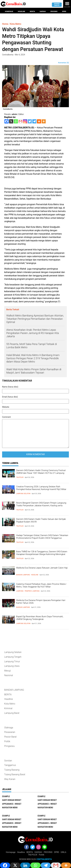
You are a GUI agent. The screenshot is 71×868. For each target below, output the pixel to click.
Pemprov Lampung (32, 591)
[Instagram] (25, 121)
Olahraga (9, 728)
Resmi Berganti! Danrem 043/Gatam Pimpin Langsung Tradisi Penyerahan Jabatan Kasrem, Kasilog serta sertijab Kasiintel (41, 506)
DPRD (57, 852)
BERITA (8, 695)
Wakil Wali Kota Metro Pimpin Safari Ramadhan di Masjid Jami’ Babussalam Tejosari (34, 371)
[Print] (39, 121)
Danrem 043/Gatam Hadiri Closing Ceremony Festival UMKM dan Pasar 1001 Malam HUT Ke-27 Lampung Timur (41, 473)
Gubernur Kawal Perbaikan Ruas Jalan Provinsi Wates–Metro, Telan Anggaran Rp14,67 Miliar (42, 585)
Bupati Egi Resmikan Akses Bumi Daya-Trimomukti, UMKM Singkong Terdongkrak (40, 618)
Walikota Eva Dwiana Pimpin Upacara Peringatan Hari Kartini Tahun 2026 (41, 602)
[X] (11, 121)
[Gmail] (20, 121)
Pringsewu (9, 746)
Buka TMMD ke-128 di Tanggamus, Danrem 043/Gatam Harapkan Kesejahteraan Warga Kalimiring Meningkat (42, 553)
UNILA (63, 852)
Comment (6, 417)
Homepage (9, 12)
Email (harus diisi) (10, 397)
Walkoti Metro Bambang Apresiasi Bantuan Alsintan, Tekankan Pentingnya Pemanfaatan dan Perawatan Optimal (35, 319)
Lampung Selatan (23, 494)
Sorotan (8, 761)
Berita (32, 12)
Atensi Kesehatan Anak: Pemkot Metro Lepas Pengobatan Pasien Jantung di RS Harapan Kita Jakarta (33, 333)
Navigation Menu (10, 808)
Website (6, 407)
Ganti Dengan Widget (12, 800)
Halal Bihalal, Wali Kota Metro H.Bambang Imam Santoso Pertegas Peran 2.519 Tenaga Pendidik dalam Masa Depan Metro (33, 358)
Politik (7, 741)
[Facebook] (7, 121)
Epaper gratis (57, 5)
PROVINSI (48, 852)
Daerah (43, 12)
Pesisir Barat (10, 737)
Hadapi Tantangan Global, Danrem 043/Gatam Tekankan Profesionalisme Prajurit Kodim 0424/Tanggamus (42, 537)
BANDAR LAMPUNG (23, 575)
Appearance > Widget (12, 804)
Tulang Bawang (12, 770)
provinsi (54, 12)
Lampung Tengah (13, 657)
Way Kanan (10, 779)
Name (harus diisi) (10, 387)
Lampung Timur (12, 661)
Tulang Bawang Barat (15, 774)
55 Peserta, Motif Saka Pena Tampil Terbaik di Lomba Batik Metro (32, 346)
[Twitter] (30, 121)
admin (14, 114)
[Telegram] (34, 121)
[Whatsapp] (16, 121)
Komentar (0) (63, 63)
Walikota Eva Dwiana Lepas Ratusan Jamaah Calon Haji (42, 568)
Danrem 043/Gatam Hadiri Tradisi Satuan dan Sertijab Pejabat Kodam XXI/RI (41, 520)
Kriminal (8, 708)
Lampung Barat (12, 713)
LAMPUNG (20, 591)
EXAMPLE (6, 796)
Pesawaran (10, 732)
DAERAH (38, 852)
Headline (22, 12)
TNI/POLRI (20, 477)
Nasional (9, 675)
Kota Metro (10, 704)
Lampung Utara (12, 666)
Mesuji (7, 671)
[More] (44, 121)
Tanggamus (10, 765)
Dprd (64, 12)
